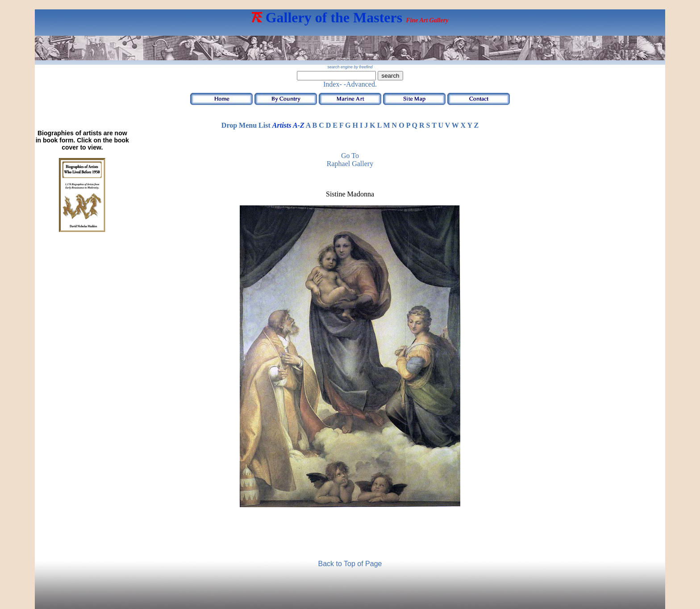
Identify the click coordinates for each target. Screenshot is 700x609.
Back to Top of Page (350, 564)
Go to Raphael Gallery (350, 160)
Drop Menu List (246, 125)
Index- (333, 84)
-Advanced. (360, 84)
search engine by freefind (350, 67)
